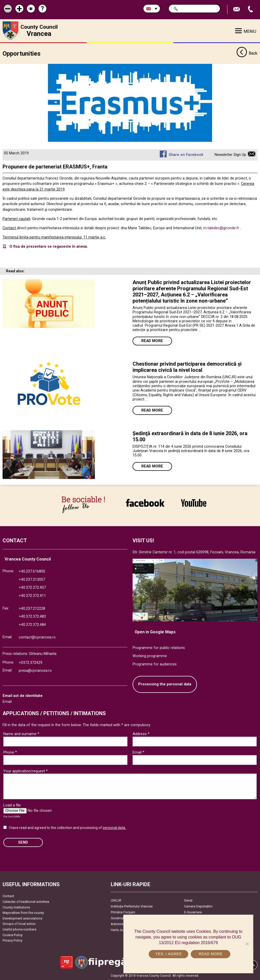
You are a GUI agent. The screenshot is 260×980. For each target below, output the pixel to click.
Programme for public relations (159, 648)
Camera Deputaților (198, 906)
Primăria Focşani (123, 912)
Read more (152, 341)
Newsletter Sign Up (230, 154)
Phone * (10, 752)
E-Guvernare (193, 912)
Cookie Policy (13, 935)
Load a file (12, 805)
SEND (23, 842)
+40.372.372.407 (32, 588)
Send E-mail (237, 9)
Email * (138, 752)
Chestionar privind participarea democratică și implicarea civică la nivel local (187, 367)
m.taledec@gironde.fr (221, 228)
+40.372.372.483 (32, 617)
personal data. (114, 828)
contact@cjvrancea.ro (37, 637)
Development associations (22, 918)
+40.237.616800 (32, 571)
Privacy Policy (12, 940)
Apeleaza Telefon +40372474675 (251, 9)
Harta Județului (122, 930)
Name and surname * (21, 734)
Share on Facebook (186, 154)
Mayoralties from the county (23, 913)
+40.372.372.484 (32, 624)
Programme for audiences (155, 664)
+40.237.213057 (32, 579)
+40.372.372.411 (32, 596)
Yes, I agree (169, 954)
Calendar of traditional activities (26, 902)
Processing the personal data (165, 684)
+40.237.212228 (32, 608)
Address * (141, 734)
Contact (8, 896)
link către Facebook (145, 503)
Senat (188, 900)
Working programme (150, 656)
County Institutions (16, 907)
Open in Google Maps (155, 632)
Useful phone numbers (19, 929)
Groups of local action (19, 924)
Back (247, 53)
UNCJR (116, 900)
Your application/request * (26, 771)
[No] (247, 944)
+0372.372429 (31, 662)
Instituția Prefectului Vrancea (132, 906)
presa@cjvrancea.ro (35, 671)
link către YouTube (194, 503)
